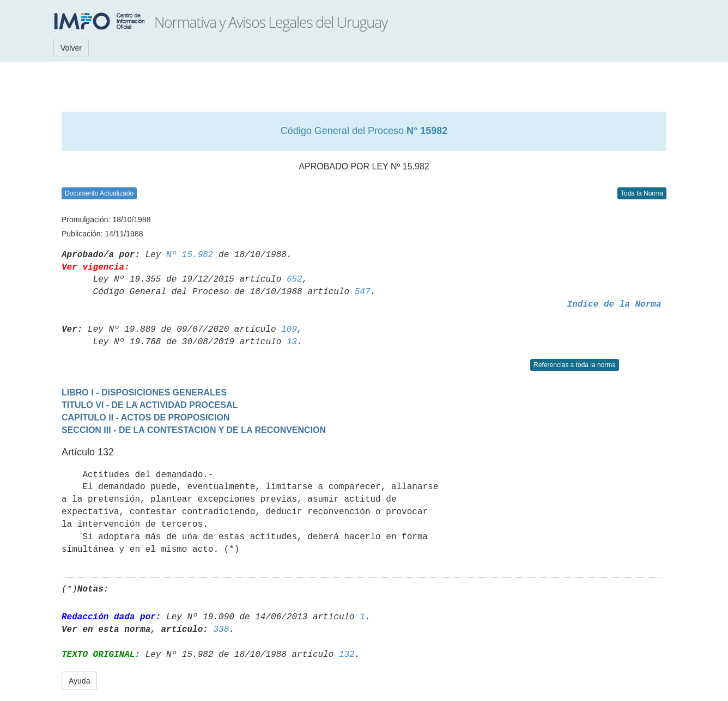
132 (347, 655)
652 (295, 279)
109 (289, 330)
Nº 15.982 (190, 255)
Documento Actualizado (99, 193)
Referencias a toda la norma (575, 365)
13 (292, 342)
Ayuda (79, 681)
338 (221, 630)
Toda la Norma (642, 193)
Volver (71, 48)
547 (363, 292)
